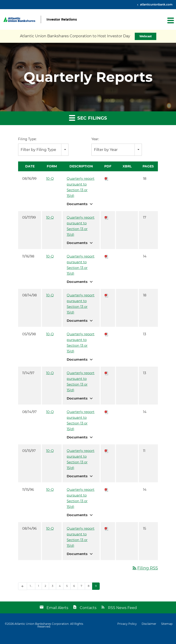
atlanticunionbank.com (156, 4)
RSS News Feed (122, 608)
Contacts (88, 608)
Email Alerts (57, 608)
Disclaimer (149, 624)
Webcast (146, 36)
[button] (170, 20)
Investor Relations (62, 20)
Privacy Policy (127, 624)
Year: (95, 139)
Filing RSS (145, 568)
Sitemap (167, 624)
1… (31, 586)
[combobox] (43, 150)
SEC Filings (88, 118)
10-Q (50, 178)
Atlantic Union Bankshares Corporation (42, 624)
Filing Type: (27, 139)
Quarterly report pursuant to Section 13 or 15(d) (81, 187)
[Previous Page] (23, 586)
